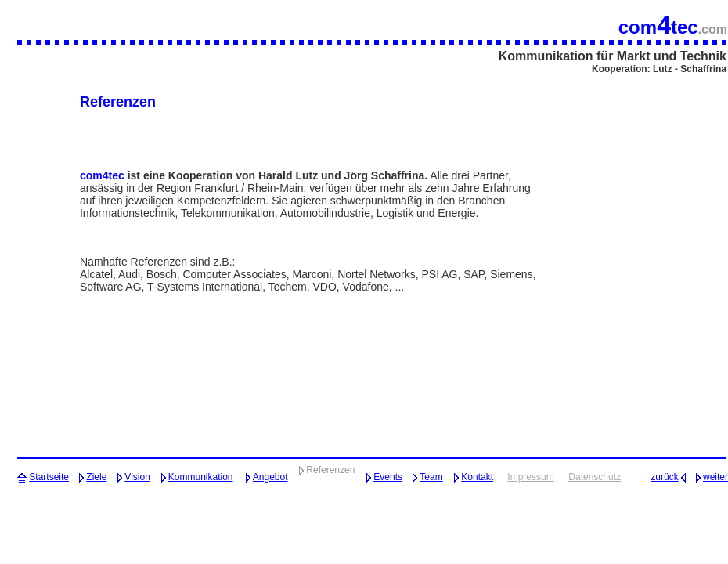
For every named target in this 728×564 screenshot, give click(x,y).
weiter (715, 477)
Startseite (49, 477)
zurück (664, 477)
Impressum (530, 477)
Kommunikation (201, 477)
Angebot (270, 477)
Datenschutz (595, 477)
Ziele (96, 477)
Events (388, 477)
